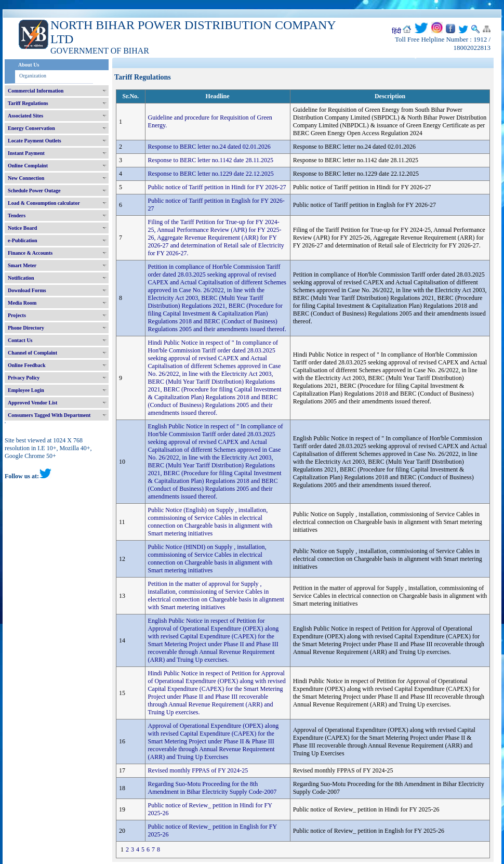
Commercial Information (36, 91)
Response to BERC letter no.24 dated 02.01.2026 (209, 147)
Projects (17, 315)
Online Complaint (28, 166)
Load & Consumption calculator (44, 203)
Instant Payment (26, 153)
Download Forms (27, 290)
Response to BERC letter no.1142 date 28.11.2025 (211, 160)
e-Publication (23, 240)
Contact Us (20, 340)
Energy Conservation (31, 128)
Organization (33, 76)
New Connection (26, 178)
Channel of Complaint (32, 353)
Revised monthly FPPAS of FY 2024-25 (198, 770)
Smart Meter (22, 265)
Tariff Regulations (28, 103)
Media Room (22, 303)
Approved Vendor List (32, 403)
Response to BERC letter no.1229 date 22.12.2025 (211, 174)
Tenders (17, 215)
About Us (29, 65)
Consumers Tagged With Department (49, 415)
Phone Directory (26, 328)
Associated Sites (25, 116)
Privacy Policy (24, 378)
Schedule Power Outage (34, 191)
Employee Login (26, 390)
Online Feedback (27, 365)
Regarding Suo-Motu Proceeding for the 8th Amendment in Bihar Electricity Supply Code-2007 (213, 788)
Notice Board (22, 228)
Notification (21, 278)
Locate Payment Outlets (35, 141)
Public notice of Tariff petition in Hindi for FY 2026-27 (217, 187)
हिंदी (396, 31)
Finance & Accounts (30, 253)
